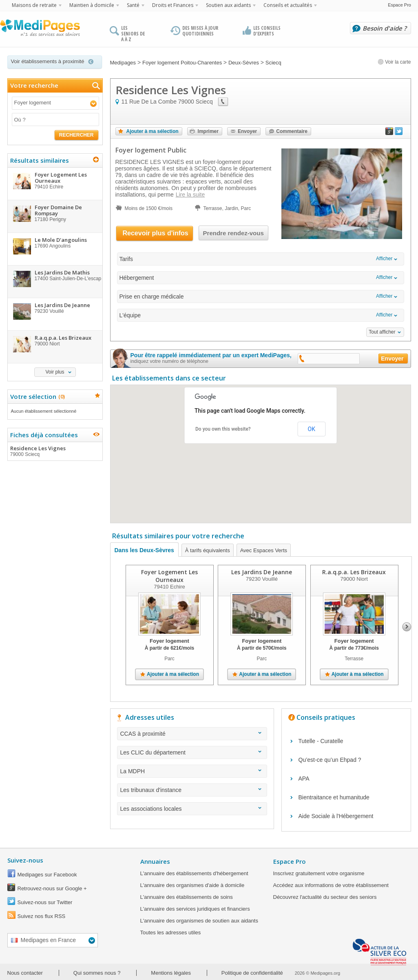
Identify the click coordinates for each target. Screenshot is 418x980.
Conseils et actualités (288, 5)
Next (407, 627)
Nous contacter (25, 973)
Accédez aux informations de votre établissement (331, 885)
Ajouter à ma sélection (153, 131)
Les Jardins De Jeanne (262, 572)
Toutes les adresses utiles (171, 932)
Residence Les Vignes (55, 451)
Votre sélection (36, 396)
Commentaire (292, 131)
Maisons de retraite (34, 5)
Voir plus (55, 372)
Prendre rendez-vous (233, 233)
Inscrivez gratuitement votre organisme (319, 873)
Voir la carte (394, 62)
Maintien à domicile (92, 5)
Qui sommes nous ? (97, 973)
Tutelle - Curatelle (321, 741)
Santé (133, 5)
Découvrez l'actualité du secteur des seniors (325, 897)
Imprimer (208, 131)
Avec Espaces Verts (264, 550)
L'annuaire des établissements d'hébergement (194, 873)
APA (304, 779)
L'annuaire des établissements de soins (187, 897)
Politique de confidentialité (252, 973)
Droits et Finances (173, 5)
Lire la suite (190, 195)
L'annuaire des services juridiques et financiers (195, 909)
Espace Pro (399, 5)
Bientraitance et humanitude (334, 797)
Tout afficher (382, 332)
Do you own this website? (223, 429)
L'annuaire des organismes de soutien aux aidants (199, 921)
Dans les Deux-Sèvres (144, 550)
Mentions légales (171, 973)
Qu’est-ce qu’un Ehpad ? (330, 760)
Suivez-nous (25, 860)
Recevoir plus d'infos (156, 233)
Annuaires (155, 861)
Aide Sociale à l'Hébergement (336, 816)
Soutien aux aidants (228, 5)
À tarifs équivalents (208, 550)
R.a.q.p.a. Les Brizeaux (354, 572)
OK (312, 429)
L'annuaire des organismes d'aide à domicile (192, 885)
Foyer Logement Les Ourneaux (169, 576)
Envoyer (247, 131)
